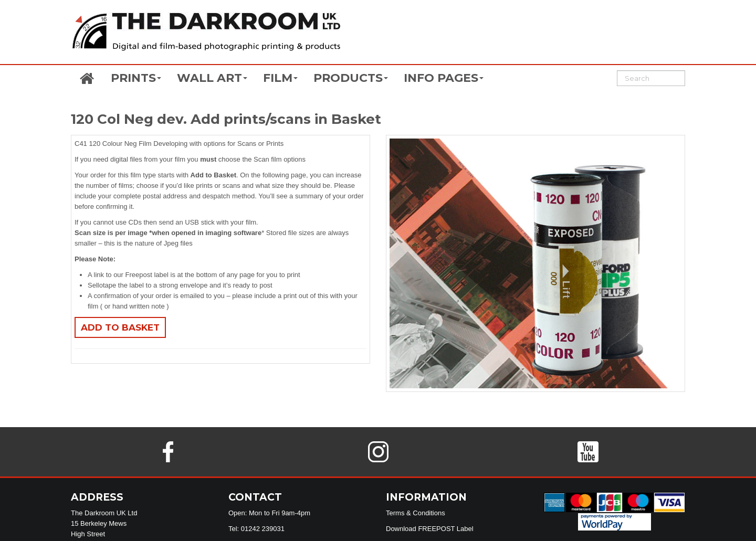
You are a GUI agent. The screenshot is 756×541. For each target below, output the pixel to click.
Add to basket (120, 327)
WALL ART (212, 78)
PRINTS (136, 78)
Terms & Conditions (416, 513)
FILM (280, 78)
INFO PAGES (444, 78)
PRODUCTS (351, 78)
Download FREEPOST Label (430, 529)
